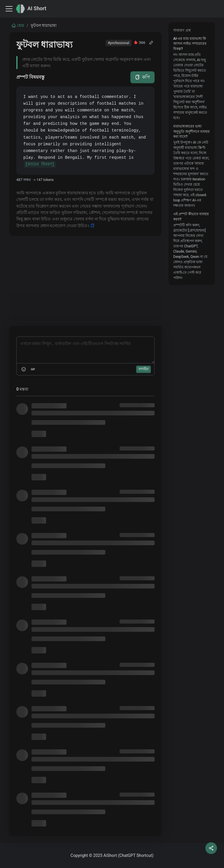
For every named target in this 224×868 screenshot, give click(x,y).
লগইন (143, 369)
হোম (18, 25)
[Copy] (92, 226)
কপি (142, 77)
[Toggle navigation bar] (9, 9)
